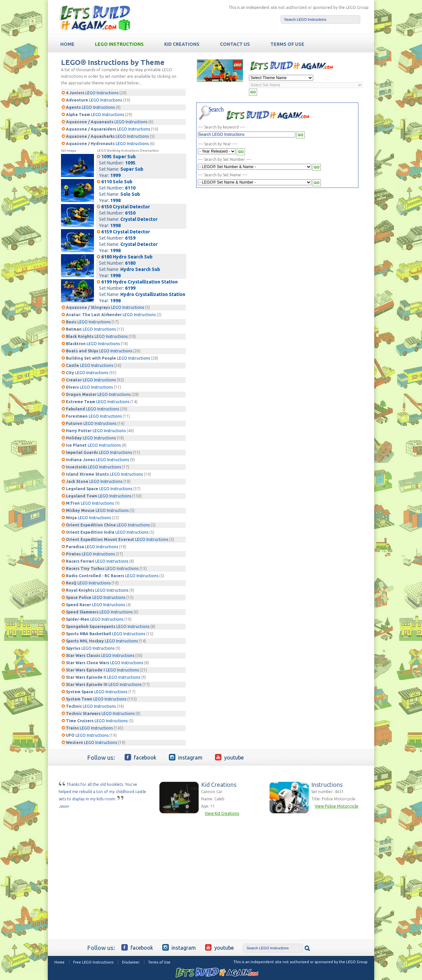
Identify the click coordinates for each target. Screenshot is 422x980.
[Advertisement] (256, 240)
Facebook (140, 757)
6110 (130, 188)
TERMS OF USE (287, 44)
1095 (130, 163)
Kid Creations (182, 44)
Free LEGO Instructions (93, 962)
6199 (130, 288)
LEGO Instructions (119, 44)
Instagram (186, 757)
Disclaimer (131, 962)
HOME (67, 44)
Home (60, 962)
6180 (130, 263)
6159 (130, 238)
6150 (130, 213)
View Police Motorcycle (337, 806)
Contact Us (235, 44)
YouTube (229, 757)
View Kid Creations (222, 813)
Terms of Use (159, 962)
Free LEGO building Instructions (95, 18)
